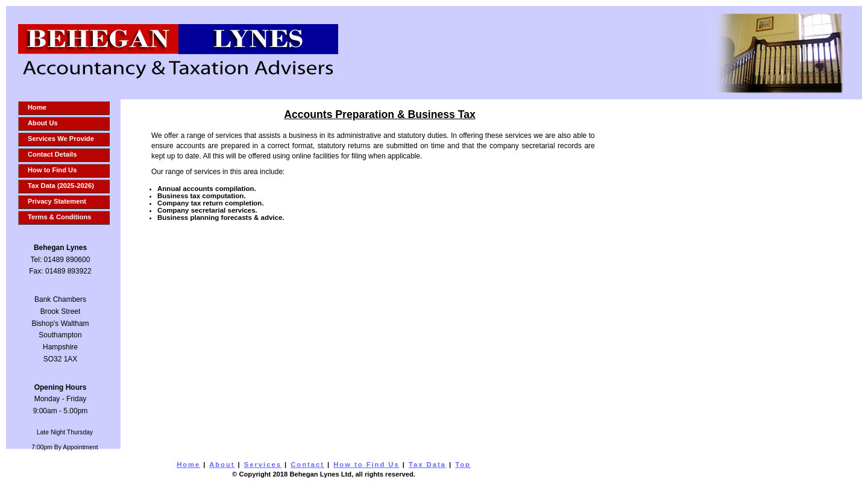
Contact (307, 464)
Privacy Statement (57, 201)
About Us (43, 123)
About (222, 464)
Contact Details (52, 154)
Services (263, 464)
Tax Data (427, 464)
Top (463, 464)
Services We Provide (61, 139)
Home (37, 107)
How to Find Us (52, 170)
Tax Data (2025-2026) (61, 186)
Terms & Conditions (59, 217)
